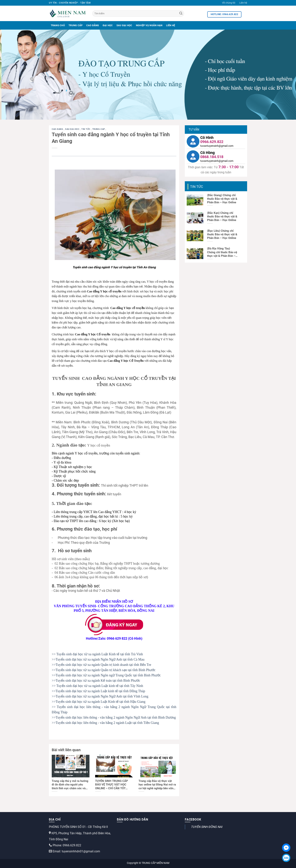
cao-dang (58, 129)
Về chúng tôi (229, 3)
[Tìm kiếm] (138, 13)
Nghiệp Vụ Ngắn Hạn (149, 25)
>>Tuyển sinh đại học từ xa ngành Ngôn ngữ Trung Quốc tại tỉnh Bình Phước (106, 675)
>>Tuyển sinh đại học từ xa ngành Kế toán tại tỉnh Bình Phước (96, 681)
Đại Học (108, 25)
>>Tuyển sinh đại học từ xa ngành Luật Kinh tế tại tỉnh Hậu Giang (99, 702)
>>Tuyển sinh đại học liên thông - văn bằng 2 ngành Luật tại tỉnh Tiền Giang (105, 723)
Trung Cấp (76, 25)
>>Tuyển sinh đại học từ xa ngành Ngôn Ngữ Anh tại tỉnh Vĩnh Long (100, 696)
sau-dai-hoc (73, 129)
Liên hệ (243, 3)
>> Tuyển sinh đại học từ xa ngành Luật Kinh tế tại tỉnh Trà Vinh (97, 654)
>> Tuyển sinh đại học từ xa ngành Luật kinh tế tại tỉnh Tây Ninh (97, 686)
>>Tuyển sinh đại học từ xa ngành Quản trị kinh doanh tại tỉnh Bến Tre (101, 665)
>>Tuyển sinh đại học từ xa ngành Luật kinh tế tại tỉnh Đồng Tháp (98, 691)
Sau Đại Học (124, 25)
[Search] (181, 14)
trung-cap (99, 129)
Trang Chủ (58, 25)
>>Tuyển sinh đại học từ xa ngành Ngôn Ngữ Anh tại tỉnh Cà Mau (98, 659)
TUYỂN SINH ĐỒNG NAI (207, 827)
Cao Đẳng (93, 25)
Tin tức (86, 129)
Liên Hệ (171, 25)
